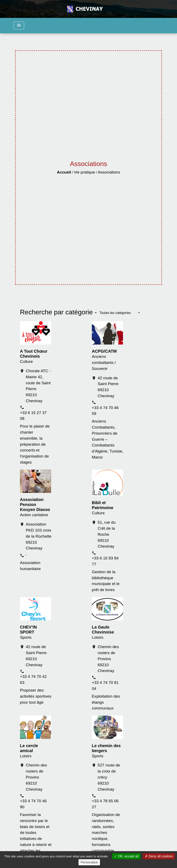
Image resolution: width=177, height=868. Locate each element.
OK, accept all (126, 856)
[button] (120, 313)
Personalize (89, 862)
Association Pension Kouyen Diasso (35, 505)
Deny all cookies (159, 856)
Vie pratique (84, 172)
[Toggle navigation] (19, 25)
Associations (109, 172)
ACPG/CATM (104, 351)
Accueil (64, 172)
